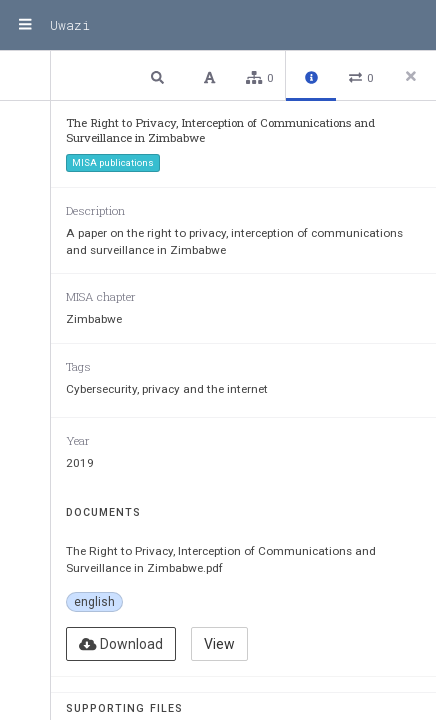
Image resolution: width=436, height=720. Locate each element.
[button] (160, 76)
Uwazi (70, 25)
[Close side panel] (411, 76)
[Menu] (25, 25)
